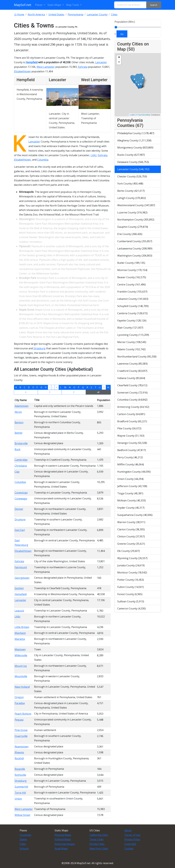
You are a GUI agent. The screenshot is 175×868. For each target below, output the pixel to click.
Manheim (20, 633)
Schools (24, 848)
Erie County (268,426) (130, 234)
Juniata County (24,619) (131, 565)
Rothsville (20, 775)
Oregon (19, 697)
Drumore (20, 519)
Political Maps (63, 839)
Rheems (19, 752)
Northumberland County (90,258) (137, 357)
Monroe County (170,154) (132, 270)
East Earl (20, 530)
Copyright (130, 844)
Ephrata (83, 67)
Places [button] (39, 5)
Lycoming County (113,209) (133, 335)
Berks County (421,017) (131, 191)
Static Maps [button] (55, 5)
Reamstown (22, 747)
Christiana (21, 466)
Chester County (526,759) (132, 176)
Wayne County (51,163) (131, 436)
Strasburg (39, 348)
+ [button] (119, 58)
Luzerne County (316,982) (132, 212)
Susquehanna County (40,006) (135, 515)
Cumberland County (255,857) (135, 241)
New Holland (22, 687)
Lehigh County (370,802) (132, 198)
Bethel (18, 433)
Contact (129, 848)
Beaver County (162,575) (132, 277)
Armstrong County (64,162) (133, 407)
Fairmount (21, 567)
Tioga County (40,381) (130, 493)
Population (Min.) (125, 22)
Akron (18, 412)
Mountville (21, 676)
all (98, 392)
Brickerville (21, 443)
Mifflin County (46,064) (131, 464)
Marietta (20, 639)
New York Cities (99, 848)
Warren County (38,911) (131, 522)
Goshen (19, 588)
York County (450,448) (130, 184)
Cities (23, 844)
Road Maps (61, 848)
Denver (19, 509)
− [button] (119, 62)
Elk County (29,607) (129, 551)
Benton (19, 422)
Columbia (43, 160)
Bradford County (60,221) (132, 421)
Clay (17, 472)
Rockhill (19, 758)
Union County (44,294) (130, 479)
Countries (25, 835)
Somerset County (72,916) (132, 393)
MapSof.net (23, 5)
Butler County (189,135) (131, 263)
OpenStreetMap (144, 115)
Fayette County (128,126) (132, 321)
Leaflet (132, 115)
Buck (18, 449)
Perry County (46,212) (130, 457)
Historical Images (65, 844)
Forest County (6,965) (130, 594)
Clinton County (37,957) (131, 536)
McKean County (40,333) (132, 500)
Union (18, 799)
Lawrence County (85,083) (132, 364)
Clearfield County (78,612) (132, 385)
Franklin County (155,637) (132, 292)
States (23, 839)
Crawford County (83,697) (132, 371)
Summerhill (21, 787)
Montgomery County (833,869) (135, 148)
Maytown (20, 649)
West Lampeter (46, 67)
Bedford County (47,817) (132, 450)
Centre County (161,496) (132, 285)
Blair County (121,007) (130, 328)
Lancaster (101, 62)
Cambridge (21, 460)
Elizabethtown (22, 71)
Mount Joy (21, 666)
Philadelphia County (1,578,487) (136, 133)
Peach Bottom (23, 714)
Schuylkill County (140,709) (133, 306)
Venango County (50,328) (132, 443)
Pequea (19, 720)
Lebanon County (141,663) (133, 299)
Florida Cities (97, 844)
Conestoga (21, 493)
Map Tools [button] (73, 5)
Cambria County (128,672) (132, 313)
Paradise (20, 703)
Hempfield (32, 62)
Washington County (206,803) (135, 256)
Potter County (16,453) (131, 580)
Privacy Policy (132, 839)
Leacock (19, 611)
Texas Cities (97, 839)
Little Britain (22, 627)
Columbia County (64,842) (132, 400)
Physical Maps (63, 835)
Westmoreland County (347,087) (136, 205)
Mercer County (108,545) (132, 342)
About (128, 830)
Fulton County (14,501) (131, 587)
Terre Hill (20, 793)
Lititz (94, 155)
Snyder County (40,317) (131, 508)
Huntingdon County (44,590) (134, 472)
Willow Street (22, 815)
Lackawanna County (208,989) (135, 248)
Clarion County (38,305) (131, 529)
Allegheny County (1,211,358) (134, 140)
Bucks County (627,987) (131, 155)
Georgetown (22, 578)
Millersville (21, 655)
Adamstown (22, 406)
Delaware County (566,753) (133, 162)
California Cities (99, 835)
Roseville (20, 769)
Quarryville (21, 736)
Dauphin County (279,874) (133, 227)
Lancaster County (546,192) (133, 169)
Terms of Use (132, 835)
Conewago (21, 499)
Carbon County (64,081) (131, 414)
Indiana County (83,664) (131, 378)
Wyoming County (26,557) (132, 558)
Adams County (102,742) (131, 349)
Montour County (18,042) (132, 572)
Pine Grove (21, 730)
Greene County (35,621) (131, 544)
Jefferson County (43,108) (132, 486)
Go (122, 34)
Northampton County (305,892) (136, 220)
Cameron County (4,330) (132, 608)
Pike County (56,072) (129, 428)
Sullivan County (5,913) (131, 601)
